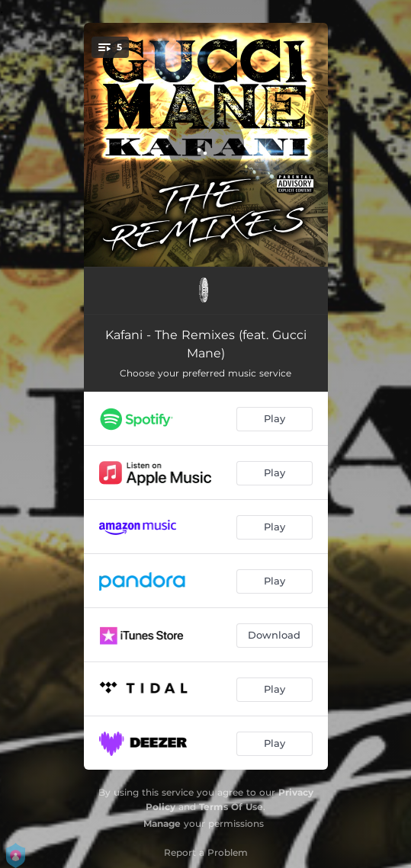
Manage (162, 823)
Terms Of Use (231, 807)
